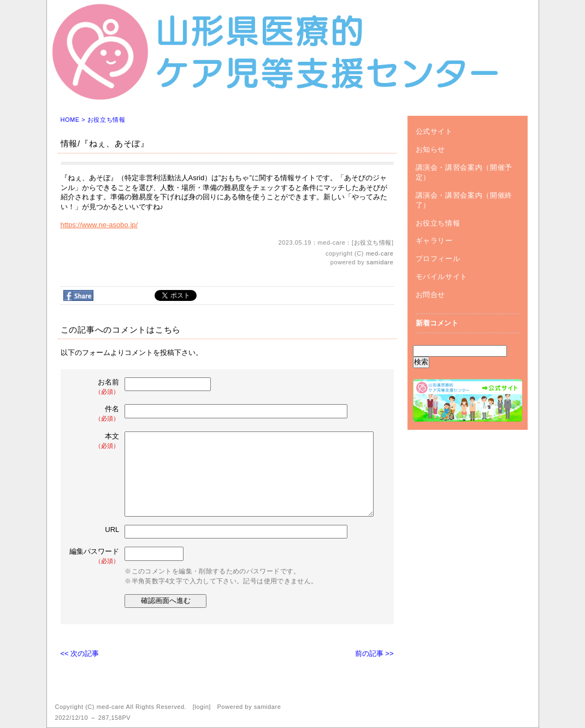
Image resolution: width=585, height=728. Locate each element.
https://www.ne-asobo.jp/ (99, 225)
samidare (380, 262)
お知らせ (431, 149)
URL (112, 529)
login (202, 707)
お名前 (96, 387)
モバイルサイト (442, 277)
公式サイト (434, 131)
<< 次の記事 (80, 653)
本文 (96, 441)
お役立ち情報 (106, 120)
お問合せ (431, 295)
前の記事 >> (374, 653)
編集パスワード (94, 556)
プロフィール (438, 259)
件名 (96, 414)
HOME (70, 120)
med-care (380, 253)
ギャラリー (434, 241)
